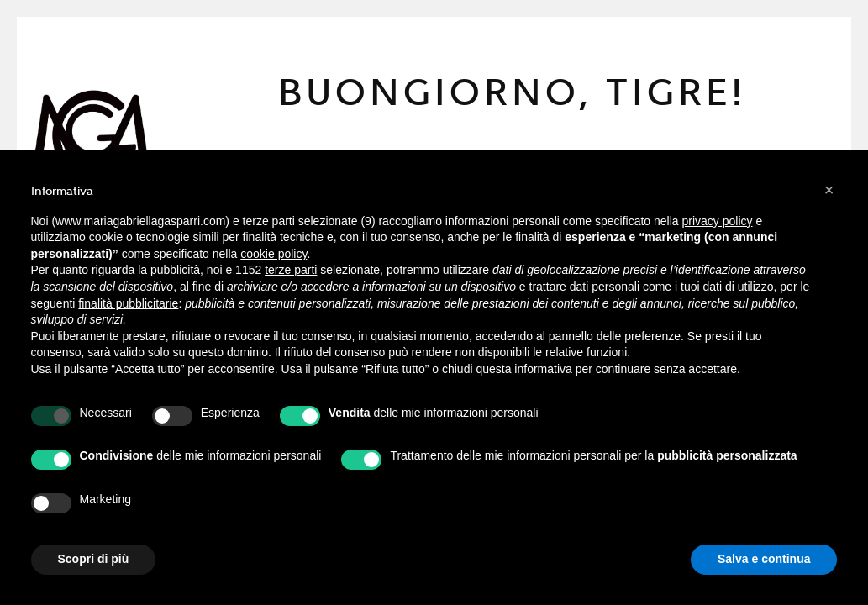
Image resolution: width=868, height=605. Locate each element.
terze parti (291, 270)
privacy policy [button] (718, 221)
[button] (829, 190)
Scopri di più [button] (94, 559)
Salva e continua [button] (764, 559)
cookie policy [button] (274, 254)
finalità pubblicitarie (128, 303)
